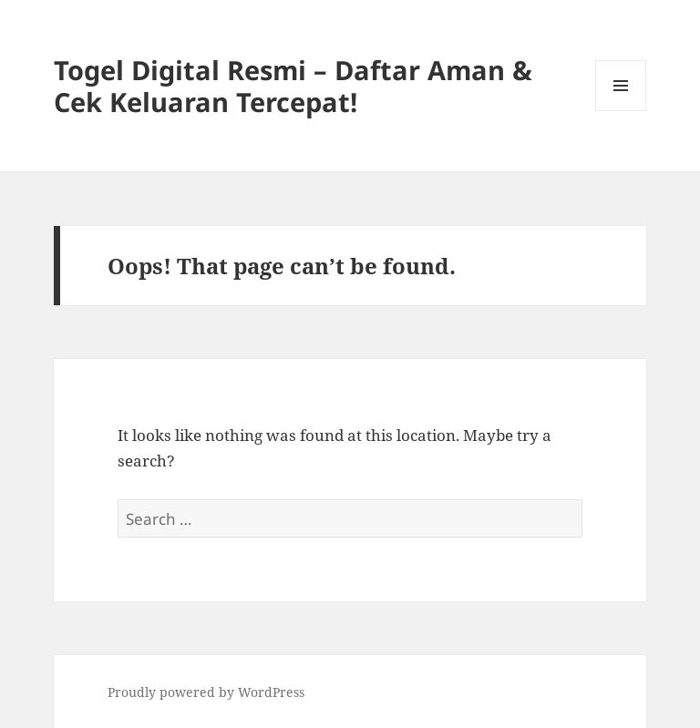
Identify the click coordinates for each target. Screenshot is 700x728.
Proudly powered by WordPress (206, 692)
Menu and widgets (621, 111)
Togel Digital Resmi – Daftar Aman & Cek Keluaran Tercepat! (293, 86)
